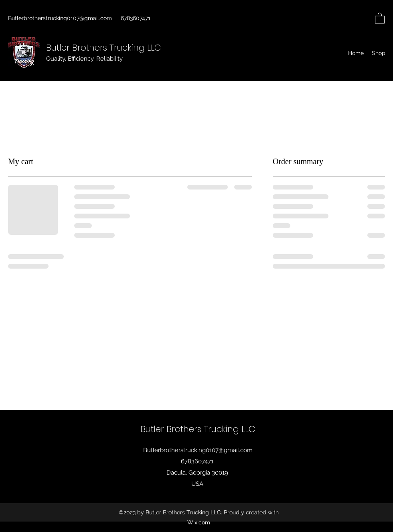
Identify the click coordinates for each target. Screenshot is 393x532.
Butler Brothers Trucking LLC (104, 48)
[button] (380, 18)
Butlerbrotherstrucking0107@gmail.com (60, 18)
